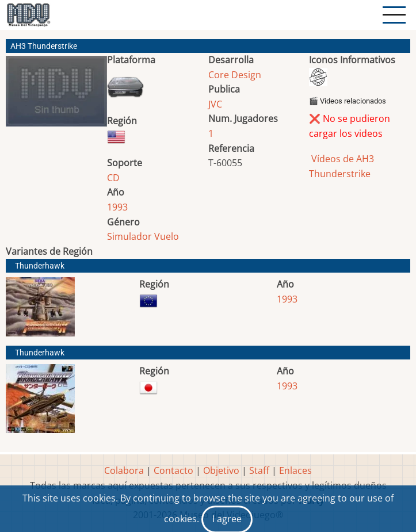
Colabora (124, 470)
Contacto (173, 470)
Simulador (129, 236)
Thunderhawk (40, 266)
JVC (215, 104)
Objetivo (221, 470)
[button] (56, 96)
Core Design (235, 75)
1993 (117, 207)
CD (113, 178)
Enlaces (295, 470)
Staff (259, 470)
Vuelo (167, 236)
